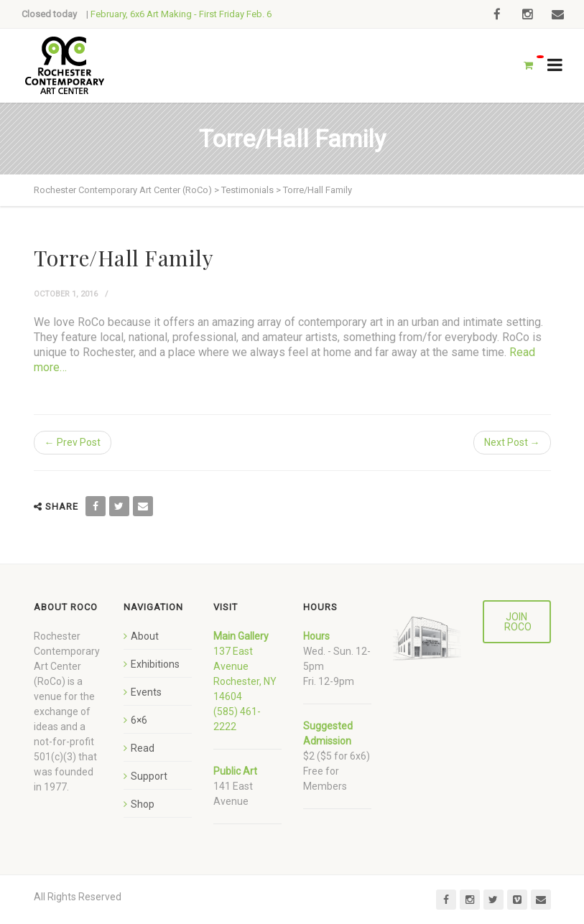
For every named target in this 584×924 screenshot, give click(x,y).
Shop (143, 804)
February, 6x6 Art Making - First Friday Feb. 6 (181, 14)
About (145, 636)
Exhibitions (155, 664)
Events (146, 692)
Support (149, 776)
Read (143, 748)
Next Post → (512, 442)
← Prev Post (73, 442)
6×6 (139, 720)
